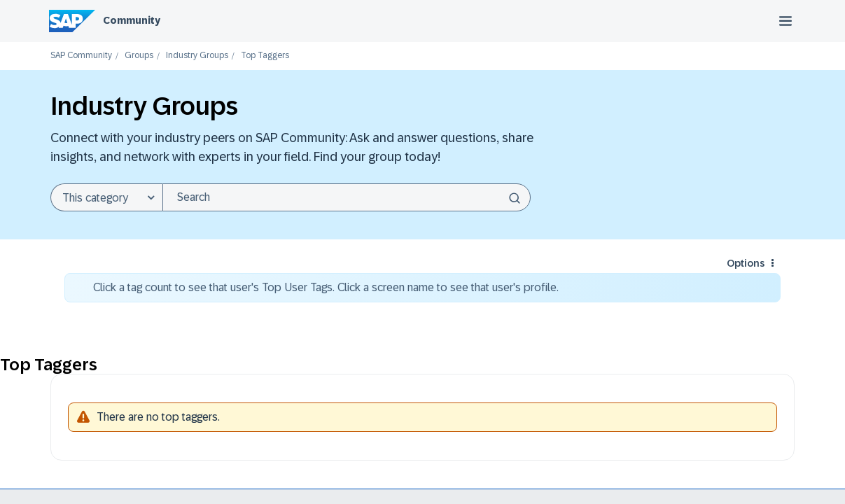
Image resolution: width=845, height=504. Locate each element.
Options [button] (746, 263)
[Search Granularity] (106, 197)
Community (132, 20)
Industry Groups (197, 56)
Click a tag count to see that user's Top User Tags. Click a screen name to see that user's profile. (326, 287)
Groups (139, 56)
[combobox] (347, 197)
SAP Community (81, 56)
